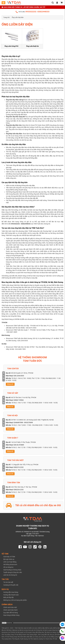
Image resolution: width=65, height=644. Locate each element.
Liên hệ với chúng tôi (10, 575)
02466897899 (18, 423)
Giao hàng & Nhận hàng (11, 615)
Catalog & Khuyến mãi (11, 585)
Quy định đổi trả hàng (11, 613)
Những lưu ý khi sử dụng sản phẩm (15, 600)
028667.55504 (19, 400)
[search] (53, 3)
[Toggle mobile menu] (3, 3)
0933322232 (31, 12)
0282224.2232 (19, 490)
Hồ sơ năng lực (8, 567)
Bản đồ (10, 384)
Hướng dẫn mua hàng (11, 592)
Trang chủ (6, 17)
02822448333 (43, 12)
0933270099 (28, 423)
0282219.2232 (19, 467)
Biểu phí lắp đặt (9, 597)
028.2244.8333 (19, 376)
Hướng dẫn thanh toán (11, 595)
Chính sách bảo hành (10, 610)
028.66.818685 (19, 445)
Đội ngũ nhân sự (9, 559)
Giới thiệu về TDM (9, 557)
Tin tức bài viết (8, 582)
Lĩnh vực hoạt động (10, 562)
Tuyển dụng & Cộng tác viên (13, 572)
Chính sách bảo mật (10, 607)
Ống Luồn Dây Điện (18, 17)
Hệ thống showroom (10, 565)
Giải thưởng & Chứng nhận (12, 570)
